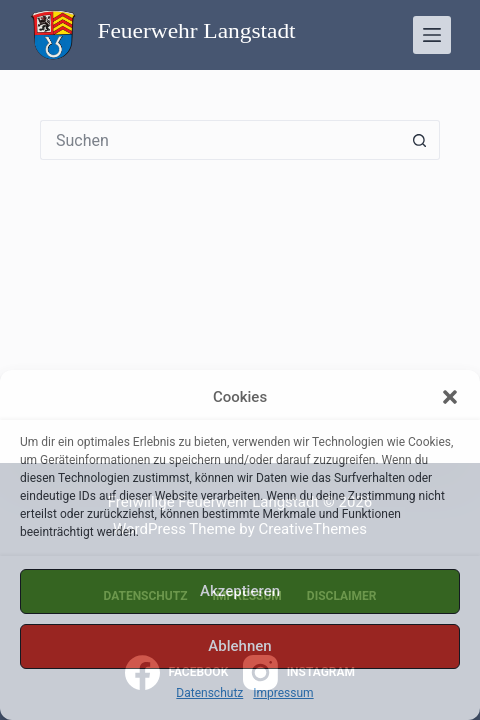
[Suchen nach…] (220, 140)
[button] (450, 397)
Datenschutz (209, 693)
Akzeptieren (240, 591)
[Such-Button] (420, 140)
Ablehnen (239, 646)
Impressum (283, 693)
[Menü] (432, 35)
